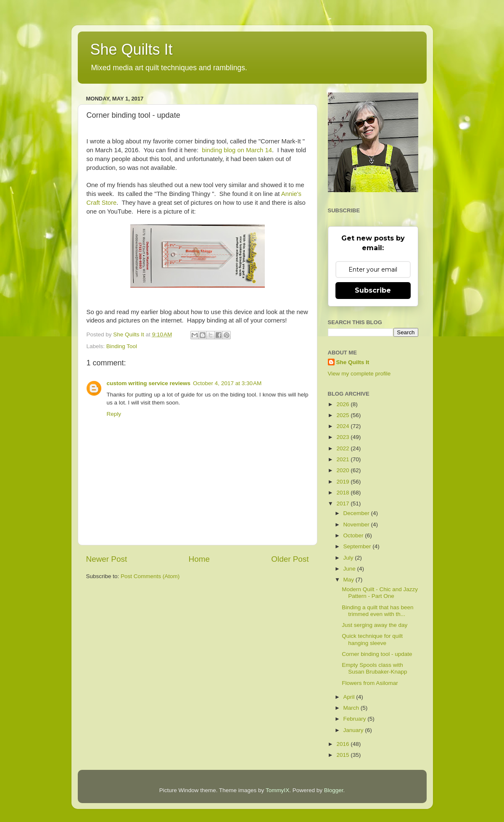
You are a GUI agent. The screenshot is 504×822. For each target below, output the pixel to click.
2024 (343, 426)
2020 (343, 470)
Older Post (290, 559)
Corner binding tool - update (377, 654)
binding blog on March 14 (237, 150)
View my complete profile (359, 374)
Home (199, 559)
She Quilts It (132, 49)
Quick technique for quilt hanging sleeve (372, 639)
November (357, 525)
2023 (343, 437)
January (354, 730)
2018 (343, 493)
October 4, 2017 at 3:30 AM (227, 383)
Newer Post (107, 559)
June (350, 569)
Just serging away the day (375, 625)
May (350, 580)
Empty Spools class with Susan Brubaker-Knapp (374, 668)
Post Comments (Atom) (150, 576)
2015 (343, 755)
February (356, 719)
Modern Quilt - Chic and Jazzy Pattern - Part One (380, 593)
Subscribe (373, 290)
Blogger (334, 790)
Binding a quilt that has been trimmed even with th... (377, 611)
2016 (343, 744)
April (350, 697)
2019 (343, 482)
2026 (343, 404)
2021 (343, 459)
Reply (114, 414)
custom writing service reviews (149, 383)
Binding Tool (122, 346)
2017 (343, 504)
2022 (343, 448)
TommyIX (277, 790)
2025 (343, 415)
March (352, 708)
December (357, 513)
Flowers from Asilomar (370, 683)
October (354, 535)
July (349, 558)
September (358, 546)
